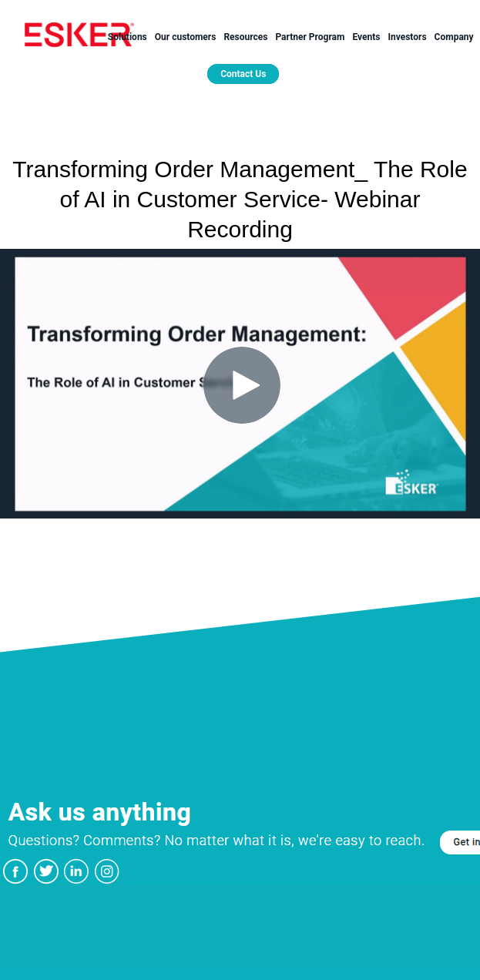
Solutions (128, 37)
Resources (245, 37)
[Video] (240, 384)
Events (366, 37)
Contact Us (243, 74)
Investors (407, 37)
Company (454, 37)
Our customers (186, 37)
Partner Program (310, 37)
